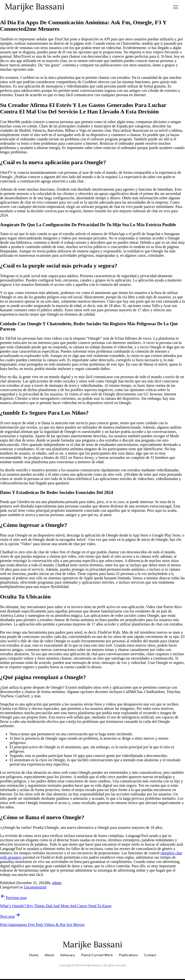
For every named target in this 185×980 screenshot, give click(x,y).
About (49, 955)
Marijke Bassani (35, 6)
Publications (128, 955)
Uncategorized (35, 887)
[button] (176, 7)
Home (34, 955)
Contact (150, 955)
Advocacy (68, 955)
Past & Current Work (97, 955)
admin (57, 883)
